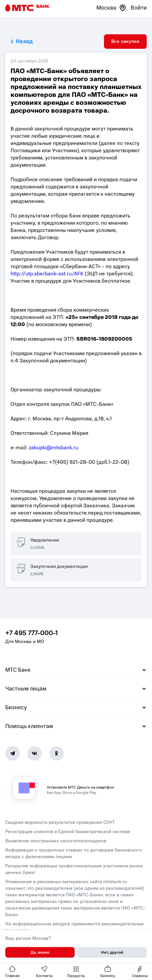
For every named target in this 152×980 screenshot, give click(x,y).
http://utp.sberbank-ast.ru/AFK (47, 274)
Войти (139, 8)
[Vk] (35, 753)
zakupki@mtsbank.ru (53, 448)
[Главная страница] (27, 8)
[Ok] (57, 753)
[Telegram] (13, 753)
